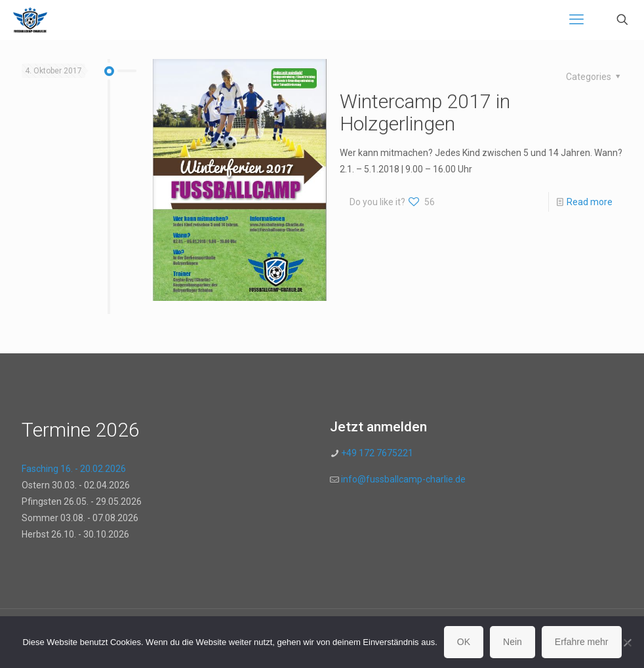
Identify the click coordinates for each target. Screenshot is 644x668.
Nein (513, 642)
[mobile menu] (576, 20)
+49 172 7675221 (376, 453)
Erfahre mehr (582, 642)
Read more (590, 202)
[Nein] (628, 642)
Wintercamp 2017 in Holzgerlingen (425, 112)
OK (464, 642)
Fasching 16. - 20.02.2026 (74, 469)
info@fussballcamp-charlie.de (403, 479)
